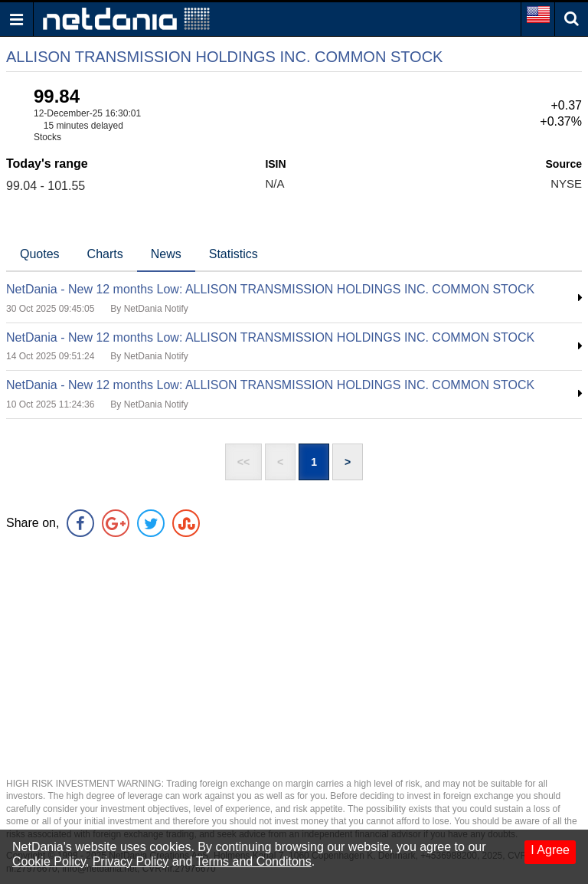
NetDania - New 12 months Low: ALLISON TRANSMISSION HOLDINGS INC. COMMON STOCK (270, 289)
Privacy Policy (131, 861)
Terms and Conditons (254, 861)
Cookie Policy (49, 861)
